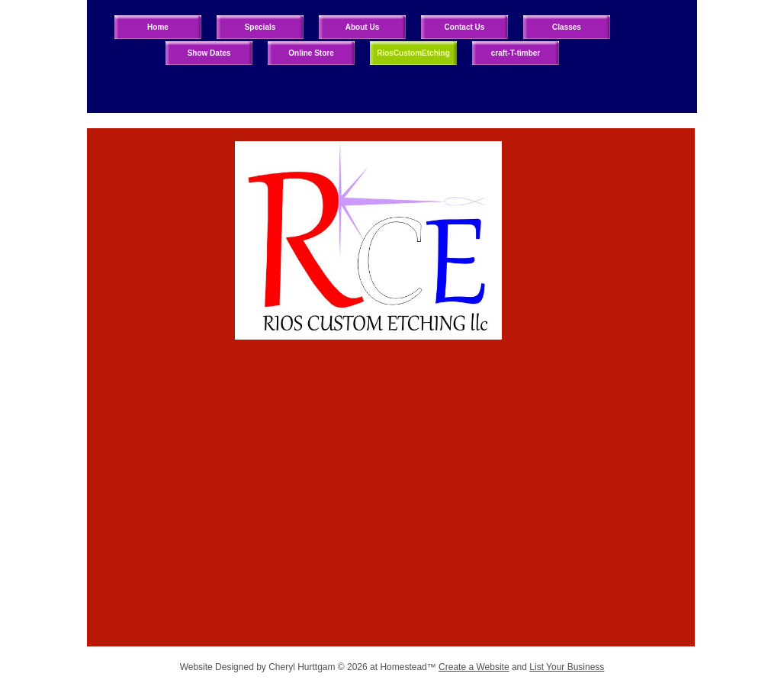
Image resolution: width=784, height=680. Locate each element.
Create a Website (474, 667)
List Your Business (567, 667)
